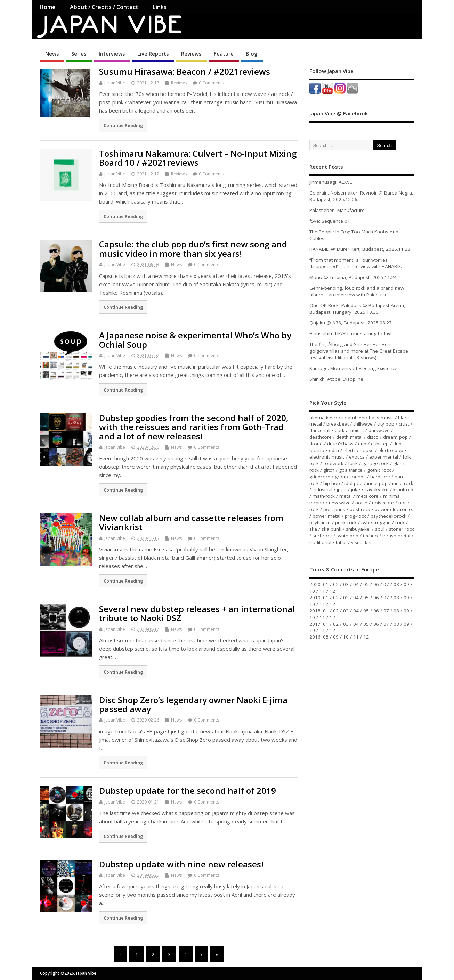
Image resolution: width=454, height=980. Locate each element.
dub (362, 444)
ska (313, 529)
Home (47, 7)
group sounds (350, 477)
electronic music (327, 457)
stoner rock (402, 529)
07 (386, 584)
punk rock (346, 522)
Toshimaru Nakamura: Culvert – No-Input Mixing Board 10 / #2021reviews (198, 158)
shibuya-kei (358, 529)
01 (326, 584)
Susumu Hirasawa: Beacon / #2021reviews (185, 71)
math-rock (324, 496)
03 (346, 584)
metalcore (367, 496)
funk (353, 463)
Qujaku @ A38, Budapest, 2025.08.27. (351, 323)
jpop (342, 489)
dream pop (395, 437)
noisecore (383, 503)
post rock (360, 509)
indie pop (377, 483)
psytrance (320, 522)
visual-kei (361, 542)
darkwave (379, 430)
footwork (333, 463)
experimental (384, 457)
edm (334, 450)
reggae (383, 522)
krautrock (403, 489)
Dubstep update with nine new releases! (181, 864)
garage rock (375, 463)
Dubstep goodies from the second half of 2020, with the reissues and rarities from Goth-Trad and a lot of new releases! (194, 427)
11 (322, 591)
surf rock (322, 536)
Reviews (191, 53)
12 (332, 591)
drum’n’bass (340, 444)
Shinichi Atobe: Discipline (336, 379)
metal (346, 496)
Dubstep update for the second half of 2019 (188, 790)
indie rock (403, 483)
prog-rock (355, 516)
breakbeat (338, 424)
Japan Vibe (115, 83)
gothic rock (379, 470)
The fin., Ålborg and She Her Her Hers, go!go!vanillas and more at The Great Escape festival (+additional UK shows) (359, 351)
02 (336, 584)
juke (356, 489)
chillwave (363, 424)
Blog (252, 53)
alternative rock (326, 418)
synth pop (347, 536)
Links (159, 7)
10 (312, 591)
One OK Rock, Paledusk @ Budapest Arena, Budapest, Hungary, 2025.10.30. (357, 309)
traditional (320, 542)
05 (366, 584)
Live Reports (153, 53)
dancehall (320, 430)
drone (316, 444)
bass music (381, 418)
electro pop (391, 450)
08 (396, 584)
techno (370, 536)
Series (79, 53)
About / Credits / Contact (104, 7)
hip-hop (332, 483)
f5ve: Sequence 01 (330, 221)
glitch (329, 470)
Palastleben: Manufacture (337, 210)
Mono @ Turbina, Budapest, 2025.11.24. (354, 277)
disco (373, 437)
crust (404, 424)
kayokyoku (377, 489)
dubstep (380, 444)
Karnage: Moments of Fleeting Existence (353, 368)
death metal (349, 437)
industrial (322, 489)
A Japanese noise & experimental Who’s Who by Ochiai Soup (195, 340)
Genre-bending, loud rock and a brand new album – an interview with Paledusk (357, 291)
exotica (357, 457)
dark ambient (349, 430)
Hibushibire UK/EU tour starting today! (350, 333)
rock (400, 522)
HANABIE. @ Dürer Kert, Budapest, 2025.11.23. (360, 249)
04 (356, 584)
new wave (340, 503)
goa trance (351, 470)
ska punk (331, 529)
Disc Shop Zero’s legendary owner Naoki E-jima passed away (193, 704)
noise (361, 503)
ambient (357, 418)
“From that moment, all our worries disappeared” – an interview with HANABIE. (356, 263)
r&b (365, 522)
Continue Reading (123, 125)
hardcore (380, 477)
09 (406, 584)
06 (376, 584)
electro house (359, 450)
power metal (326, 516)
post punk (334, 509)
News (52, 53)
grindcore (320, 477)
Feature (224, 53)
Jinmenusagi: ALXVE (331, 182)
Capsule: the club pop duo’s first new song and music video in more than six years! (193, 249)
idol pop (354, 483)
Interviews (112, 53)
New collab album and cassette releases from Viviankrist (191, 522)
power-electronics (394, 509)
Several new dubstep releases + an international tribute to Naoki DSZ (197, 613)
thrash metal (396, 536)
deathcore (321, 437)
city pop (386, 424)
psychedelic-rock (388, 516)
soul (380, 529)
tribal (341, 542)
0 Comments (211, 83)
